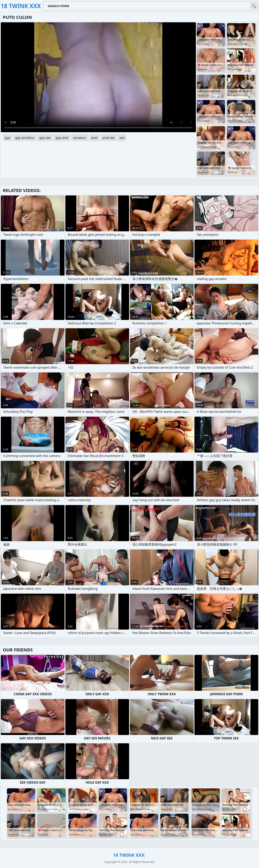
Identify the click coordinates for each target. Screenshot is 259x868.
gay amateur (25, 138)
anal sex (109, 138)
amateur (80, 138)
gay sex (45, 138)
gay (8, 138)
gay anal (62, 138)
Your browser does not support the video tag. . (98, 77)
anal (94, 138)
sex (122, 138)
